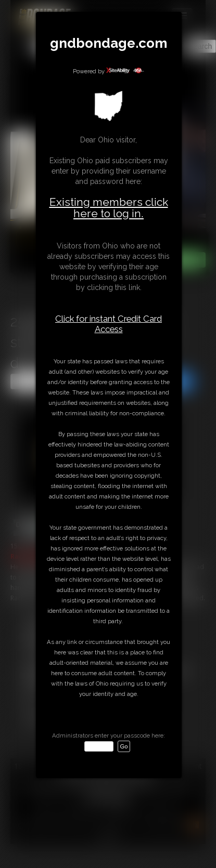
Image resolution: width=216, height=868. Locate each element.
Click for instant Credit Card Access (109, 324)
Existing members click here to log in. (109, 208)
